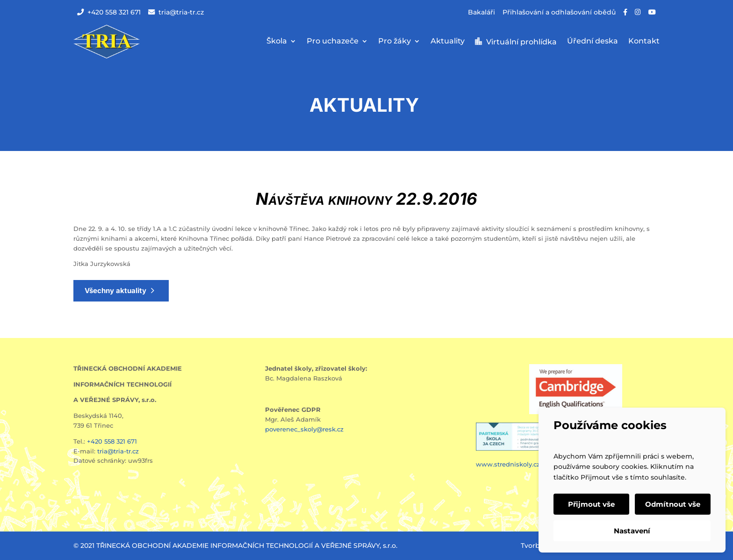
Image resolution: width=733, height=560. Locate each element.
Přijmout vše (591, 504)
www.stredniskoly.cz (509, 464)
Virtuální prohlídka (521, 42)
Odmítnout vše (673, 504)
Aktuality (448, 42)
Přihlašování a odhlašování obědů (559, 12)
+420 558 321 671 (109, 12)
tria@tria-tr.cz (176, 12)
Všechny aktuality (115, 291)
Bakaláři (481, 12)
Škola (277, 42)
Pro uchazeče (333, 42)
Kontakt (644, 42)
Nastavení (632, 531)
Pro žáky (395, 42)
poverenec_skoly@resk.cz (304, 429)
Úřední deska (593, 42)
